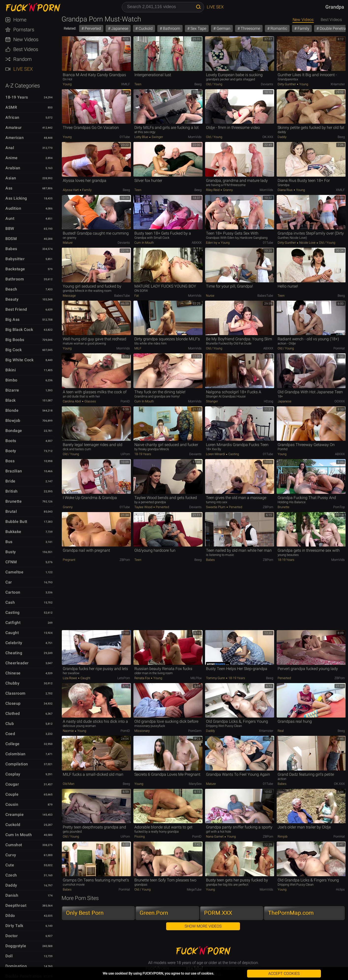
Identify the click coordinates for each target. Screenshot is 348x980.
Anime (12, 158)
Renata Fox (142, 678)
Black (11, 400)
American (15, 138)
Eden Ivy (212, 243)
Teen (138, 84)
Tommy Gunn (216, 678)
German (223, 28)
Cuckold (13, 825)
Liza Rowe (70, 678)
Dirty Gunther (287, 84)
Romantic (278, 28)
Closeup (13, 703)
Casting (13, 612)
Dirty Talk (14, 926)
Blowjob (13, 421)
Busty (11, 552)
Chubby (12, 683)
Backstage (15, 269)
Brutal (11, 511)
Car (9, 582)
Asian (11, 178)
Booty (11, 451)
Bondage (14, 431)
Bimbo (11, 380)
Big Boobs (15, 340)
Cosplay (13, 774)
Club (10, 724)
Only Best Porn (85, 913)
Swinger (157, 137)
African (12, 117)
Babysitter (15, 259)
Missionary (142, 731)
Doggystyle (16, 946)
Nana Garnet (215, 836)
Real (281, 731)
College (13, 744)
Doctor (12, 936)
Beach (11, 289)
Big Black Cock (19, 330)
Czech (11, 875)
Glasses (90, 401)
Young (67, 84)
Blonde (12, 410)
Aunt (10, 218)
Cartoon (13, 592)
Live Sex (23, 69)
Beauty (12, 299)
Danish (12, 895)
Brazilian (14, 471)
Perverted (92, 28)
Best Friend (16, 309)
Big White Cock (19, 360)
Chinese (13, 673)
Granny (228, 190)
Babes (11, 249)
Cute (10, 865)
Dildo (10, 916)
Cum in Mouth (19, 835)
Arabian (13, 168)
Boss (10, 461)
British (12, 491)
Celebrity (14, 643)
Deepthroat (16, 905)
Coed (10, 734)
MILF (138, 348)
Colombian (16, 754)
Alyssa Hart (71, 190)
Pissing (140, 836)
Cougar (12, 784)
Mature (68, 243)
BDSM (11, 239)
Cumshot (14, 845)
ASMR (11, 107)
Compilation (17, 764)
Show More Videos (203, 926)
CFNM (11, 562)
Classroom (16, 693)
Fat (137, 296)
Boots (11, 441)
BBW (10, 229)
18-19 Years (17, 97)
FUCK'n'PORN (31, 7)
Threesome (250, 28)
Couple (12, 794)
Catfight (13, 623)
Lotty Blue (142, 137)
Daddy (11, 885)
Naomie (69, 731)
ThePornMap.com (291, 913)
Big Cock (14, 350)
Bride (10, 481)
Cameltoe (14, 572)
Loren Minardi (216, 454)
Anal (10, 148)
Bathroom (15, 279)
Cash (10, 602)
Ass (9, 188)
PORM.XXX (218, 913)
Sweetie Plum (216, 507)
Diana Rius (285, 190)
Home (20, 20)
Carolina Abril (72, 401)
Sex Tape (198, 28)
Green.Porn (154, 913)
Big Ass (13, 319)
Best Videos (26, 49)
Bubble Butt (16, 522)
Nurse (210, 296)
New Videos (26, 39)
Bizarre (12, 390)
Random (23, 59)
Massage (69, 296)
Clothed (13, 714)
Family (303, 28)
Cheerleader (17, 663)
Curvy (11, 855)
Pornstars (24, 30)
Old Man (69, 784)
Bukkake (13, 532)
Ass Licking (16, 198)
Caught (12, 633)
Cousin (12, 804)
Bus (9, 542)
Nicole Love (307, 243)
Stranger (212, 401)
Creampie (15, 815)
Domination (16, 966)
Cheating (14, 653)
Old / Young (214, 84)
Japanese (119, 28)
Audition (13, 208)
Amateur (14, 128)
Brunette (14, 501)
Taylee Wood (144, 507)
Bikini (11, 370)
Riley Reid (213, 190)
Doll (9, 956)
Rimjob (283, 836)
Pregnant (69, 560)
